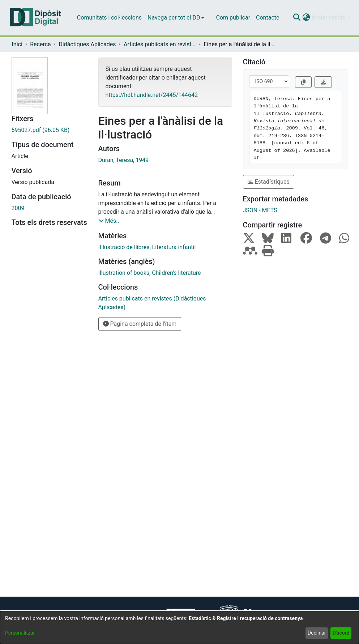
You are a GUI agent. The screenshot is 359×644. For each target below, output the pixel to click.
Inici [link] (17, 44)
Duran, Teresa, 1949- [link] (124, 160)
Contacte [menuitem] (268, 18)
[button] (297, 18)
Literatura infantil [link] (174, 247)
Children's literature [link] (176, 273)
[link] (50, 130)
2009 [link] (18, 208)
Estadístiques (269, 182)
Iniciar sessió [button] (329, 18)
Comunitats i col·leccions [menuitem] (109, 18)
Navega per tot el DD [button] (174, 18)
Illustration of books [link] (124, 273)
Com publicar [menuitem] (233, 18)
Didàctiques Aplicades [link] (87, 44)
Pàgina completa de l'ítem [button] (140, 324)
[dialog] (179, 628)
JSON (250, 210)
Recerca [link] (40, 44)
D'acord (341, 633)
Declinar (317, 633)
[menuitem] (176, 18)
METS (270, 210)
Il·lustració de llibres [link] (124, 247)
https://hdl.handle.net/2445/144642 (152, 95)
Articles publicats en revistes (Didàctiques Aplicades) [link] (160, 44)
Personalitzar (20, 633)
